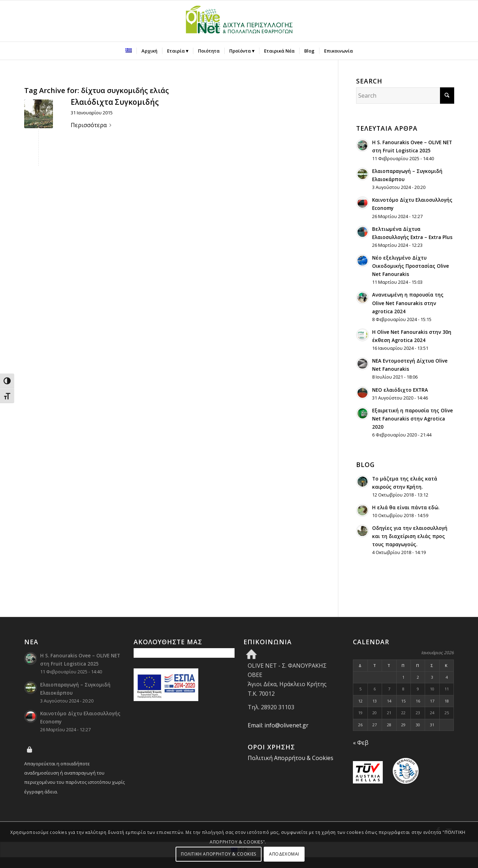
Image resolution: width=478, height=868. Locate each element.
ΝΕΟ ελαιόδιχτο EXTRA (400, 390)
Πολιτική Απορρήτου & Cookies (291, 758)
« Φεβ (361, 743)
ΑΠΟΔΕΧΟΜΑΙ (284, 854)
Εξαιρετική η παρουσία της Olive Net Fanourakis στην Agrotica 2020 (412, 419)
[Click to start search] (447, 96)
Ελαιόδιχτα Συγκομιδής (115, 102)
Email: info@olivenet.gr (278, 725)
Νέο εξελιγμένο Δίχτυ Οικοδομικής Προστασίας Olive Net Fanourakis (410, 266)
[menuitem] (129, 51)
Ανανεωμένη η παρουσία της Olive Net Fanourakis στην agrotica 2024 (408, 303)
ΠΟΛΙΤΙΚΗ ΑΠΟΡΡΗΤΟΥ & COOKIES (219, 854)
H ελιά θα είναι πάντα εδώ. (406, 507)
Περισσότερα (92, 125)
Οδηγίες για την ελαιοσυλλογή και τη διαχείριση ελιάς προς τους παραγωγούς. (410, 536)
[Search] (405, 96)
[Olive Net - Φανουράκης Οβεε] (239, 21)
